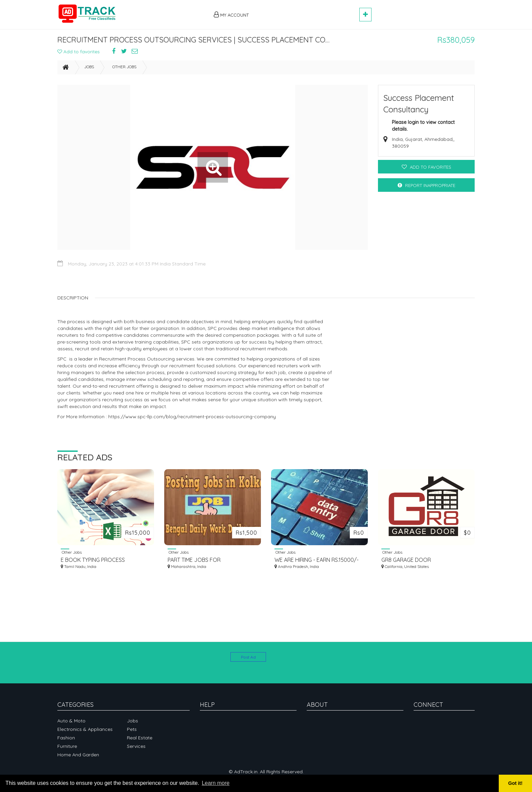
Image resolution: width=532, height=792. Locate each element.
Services (136, 746)
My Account (231, 15)
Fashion (66, 738)
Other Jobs (124, 70)
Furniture (67, 746)
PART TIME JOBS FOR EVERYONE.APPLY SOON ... (200, 563)
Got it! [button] (515, 783)
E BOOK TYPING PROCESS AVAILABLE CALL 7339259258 (96, 563)
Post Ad (248, 657)
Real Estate (140, 738)
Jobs (89, 70)
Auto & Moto (71, 721)
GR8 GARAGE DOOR (406, 563)
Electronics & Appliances (85, 729)
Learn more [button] (216, 783)
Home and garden (78, 755)
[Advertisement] (307, 11)
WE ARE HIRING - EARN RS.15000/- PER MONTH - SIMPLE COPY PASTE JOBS (317, 563)
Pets (132, 729)
